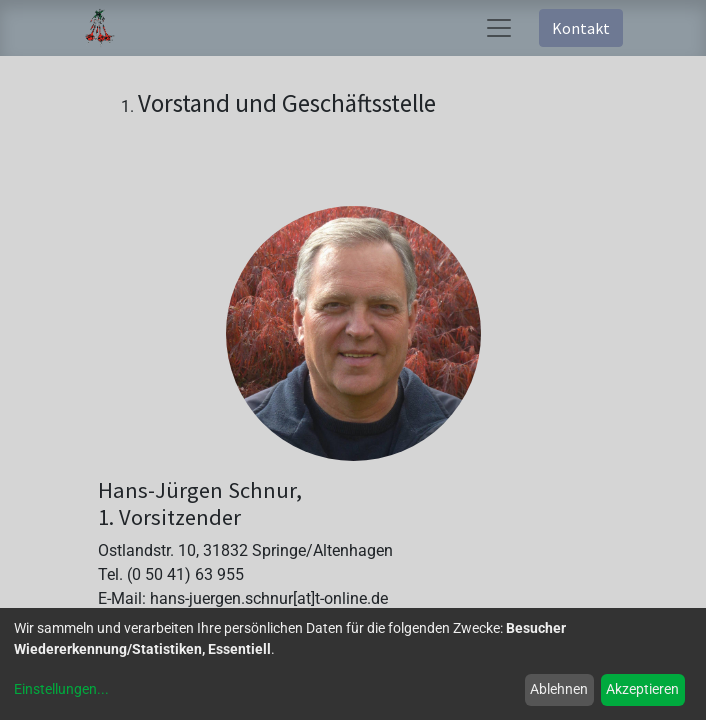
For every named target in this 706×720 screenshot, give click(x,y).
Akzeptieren (642, 689)
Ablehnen (559, 689)
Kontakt (581, 28)
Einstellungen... (61, 689)
